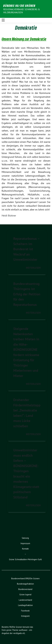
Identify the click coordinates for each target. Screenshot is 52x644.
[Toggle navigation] (3, 20)
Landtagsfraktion (25, 605)
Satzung (25, 538)
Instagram (25, 616)
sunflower (23, 630)
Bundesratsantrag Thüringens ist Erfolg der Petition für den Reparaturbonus (27, 294)
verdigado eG (19, 633)
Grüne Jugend (25, 594)
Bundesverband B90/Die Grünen (25, 578)
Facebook (25, 611)
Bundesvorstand (25, 589)
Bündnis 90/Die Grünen (19, 6)
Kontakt (25, 549)
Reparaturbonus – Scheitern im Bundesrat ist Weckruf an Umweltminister (26, 249)
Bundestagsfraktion (25, 584)
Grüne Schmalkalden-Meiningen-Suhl (25, 559)
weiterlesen (33, 268)
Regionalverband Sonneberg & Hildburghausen (22, 11)
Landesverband (25, 600)
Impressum (25, 543)
